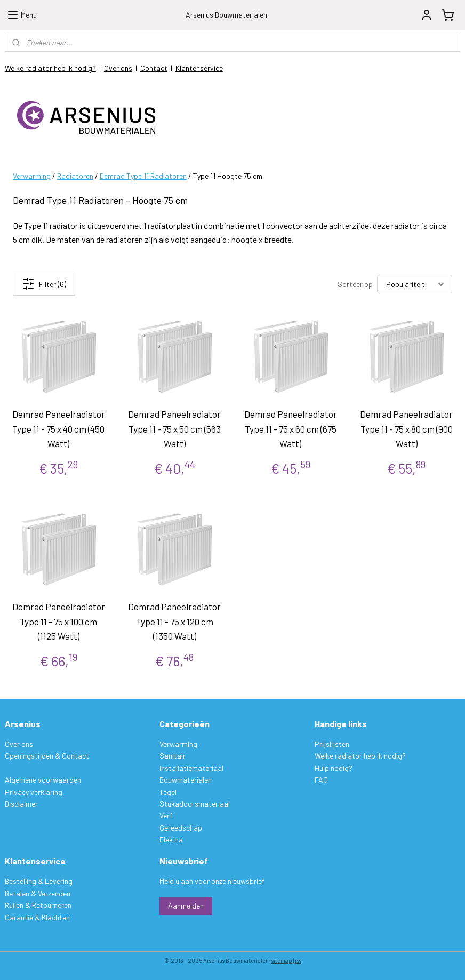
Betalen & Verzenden (38, 893)
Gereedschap (181, 828)
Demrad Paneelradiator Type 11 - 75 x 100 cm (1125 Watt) (59, 621)
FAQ (321, 780)
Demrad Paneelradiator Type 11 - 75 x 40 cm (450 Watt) (59, 428)
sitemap (282, 961)
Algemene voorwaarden (43, 780)
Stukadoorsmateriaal (195, 804)
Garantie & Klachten (37, 917)
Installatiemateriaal (191, 768)
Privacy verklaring (34, 792)
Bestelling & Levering (39, 881)
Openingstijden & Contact (47, 756)
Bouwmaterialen (186, 780)
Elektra (171, 839)
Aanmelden (186, 906)
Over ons (118, 68)
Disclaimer (21, 804)
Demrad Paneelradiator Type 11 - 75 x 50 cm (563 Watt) (174, 428)
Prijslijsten (332, 744)
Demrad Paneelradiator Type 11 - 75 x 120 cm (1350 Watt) (174, 621)
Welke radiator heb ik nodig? (50, 68)
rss (298, 961)
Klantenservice (199, 68)
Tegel (168, 792)
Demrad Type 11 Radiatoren (143, 176)
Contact (154, 68)
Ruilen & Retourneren (38, 905)
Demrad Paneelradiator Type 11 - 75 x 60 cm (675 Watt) (291, 428)
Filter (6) (44, 284)
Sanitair (173, 756)
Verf (166, 815)
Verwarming (32, 176)
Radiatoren (75, 176)
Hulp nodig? (334, 768)
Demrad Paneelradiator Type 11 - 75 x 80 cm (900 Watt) (406, 428)
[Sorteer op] (415, 284)
